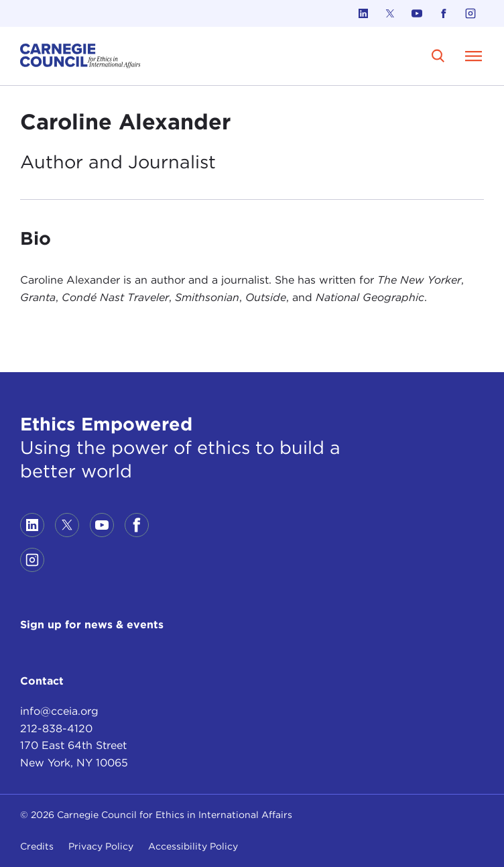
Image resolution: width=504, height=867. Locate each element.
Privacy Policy (101, 846)
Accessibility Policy (193, 846)
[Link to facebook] (444, 13)
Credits (37, 846)
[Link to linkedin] (363, 13)
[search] (438, 56)
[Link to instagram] (470, 13)
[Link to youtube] (417, 13)
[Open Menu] (473, 56)
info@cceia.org (59, 711)
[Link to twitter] (390, 13)
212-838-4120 (56, 729)
